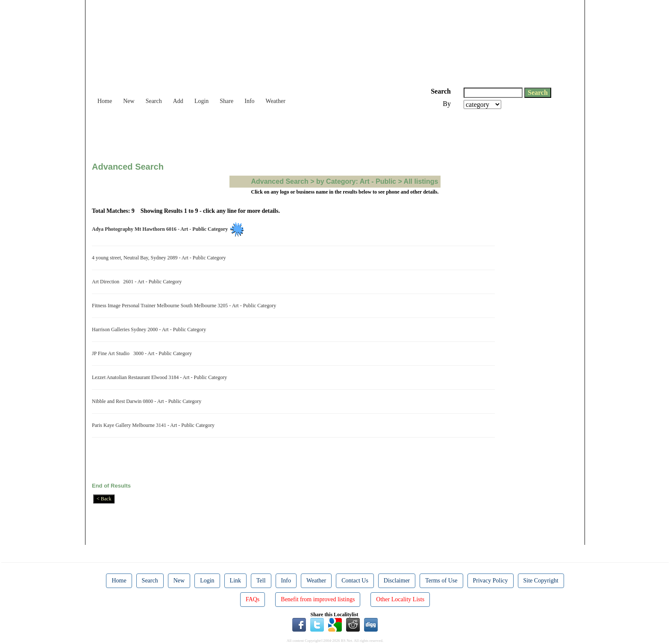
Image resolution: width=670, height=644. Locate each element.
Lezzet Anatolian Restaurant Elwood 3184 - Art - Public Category (161, 377)
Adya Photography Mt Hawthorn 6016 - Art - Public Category (161, 229)
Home (105, 101)
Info (249, 101)
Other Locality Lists (400, 599)
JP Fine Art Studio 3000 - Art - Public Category (143, 353)
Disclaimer (397, 581)
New (129, 101)
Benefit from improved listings (318, 599)
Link (235, 581)
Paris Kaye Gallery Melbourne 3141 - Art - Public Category (154, 425)
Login (201, 101)
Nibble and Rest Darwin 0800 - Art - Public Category (148, 401)
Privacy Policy (491, 581)
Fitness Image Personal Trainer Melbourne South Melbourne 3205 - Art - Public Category (185, 306)
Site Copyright (541, 581)
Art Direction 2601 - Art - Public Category (138, 282)
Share (226, 101)
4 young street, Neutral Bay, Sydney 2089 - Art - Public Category (160, 258)
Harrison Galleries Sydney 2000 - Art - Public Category (150, 329)
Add (178, 101)
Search (154, 101)
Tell (261, 581)
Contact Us (355, 581)
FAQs (253, 599)
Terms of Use (441, 581)
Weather (276, 101)
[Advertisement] (247, 132)
